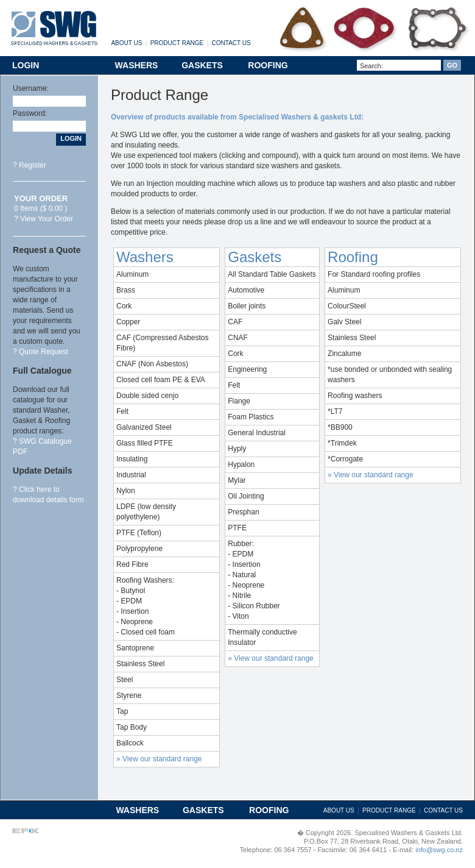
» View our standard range (159, 759)
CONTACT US (231, 43)
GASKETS (202, 65)
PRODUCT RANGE (177, 43)
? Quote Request (40, 352)
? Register (30, 165)
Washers (145, 257)
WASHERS (137, 65)
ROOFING (268, 65)
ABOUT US (126, 43)
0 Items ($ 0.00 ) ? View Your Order (44, 209)
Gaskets (255, 257)
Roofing (353, 257)
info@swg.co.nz (438, 850)
